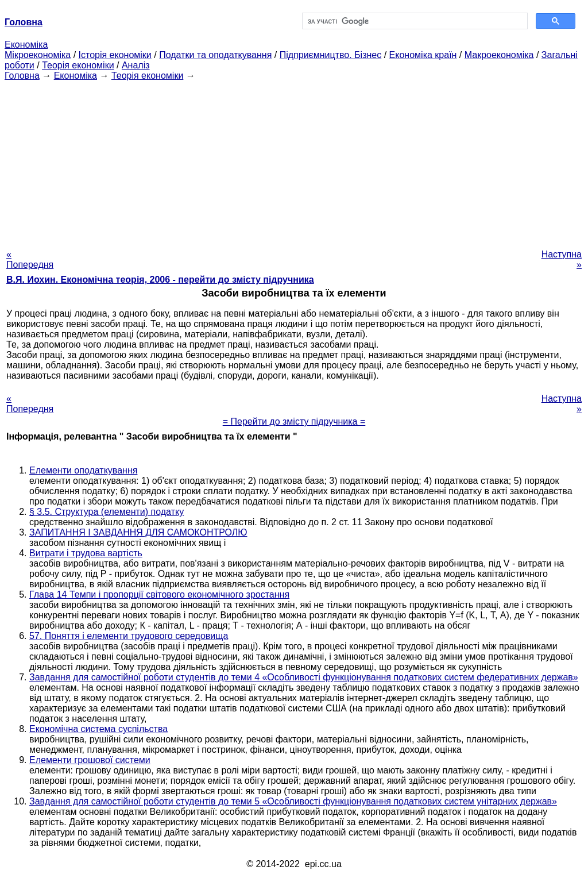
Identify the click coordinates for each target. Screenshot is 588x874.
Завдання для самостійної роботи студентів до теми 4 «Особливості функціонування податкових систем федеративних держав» (304, 677)
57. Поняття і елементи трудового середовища (129, 636)
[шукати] (414, 21)
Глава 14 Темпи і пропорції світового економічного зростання (159, 594)
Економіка (26, 45)
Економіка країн (423, 55)
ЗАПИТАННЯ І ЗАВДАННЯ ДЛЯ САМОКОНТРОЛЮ (138, 532)
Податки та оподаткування (215, 55)
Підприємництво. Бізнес (331, 55)
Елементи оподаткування (83, 470)
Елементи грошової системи (90, 760)
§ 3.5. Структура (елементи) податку (107, 512)
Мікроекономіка (38, 55)
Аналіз (136, 65)
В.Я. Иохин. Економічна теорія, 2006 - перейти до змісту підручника (160, 280)
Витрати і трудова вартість (86, 553)
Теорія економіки (78, 65)
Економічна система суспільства (98, 729)
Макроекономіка (499, 55)
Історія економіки (115, 55)
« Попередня (30, 259)
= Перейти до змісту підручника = (294, 421)
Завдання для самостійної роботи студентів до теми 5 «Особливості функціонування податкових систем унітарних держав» (293, 801)
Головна (22, 76)
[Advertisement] (294, 161)
